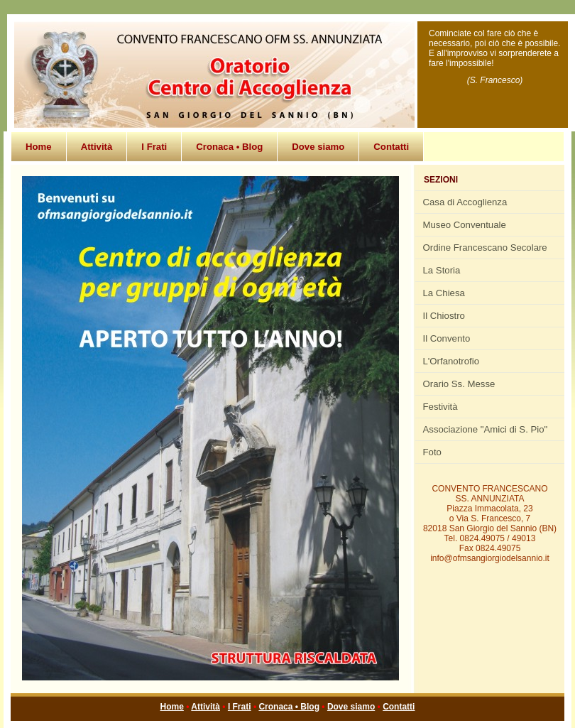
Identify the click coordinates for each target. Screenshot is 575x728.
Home (39, 147)
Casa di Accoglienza (465, 202)
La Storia (442, 270)
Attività (97, 147)
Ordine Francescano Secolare (485, 248)
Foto (432, 452)
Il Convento (447, 338)
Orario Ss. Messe (459, 384)
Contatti (391, 147)
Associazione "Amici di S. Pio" (486, 429)
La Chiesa (444, 293)
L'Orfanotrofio (451, 361)
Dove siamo (318, 147)
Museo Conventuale (465, 225)
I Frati (154, 147)
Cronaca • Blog (229, 147)
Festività (440, 407)
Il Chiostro (444, 316)
